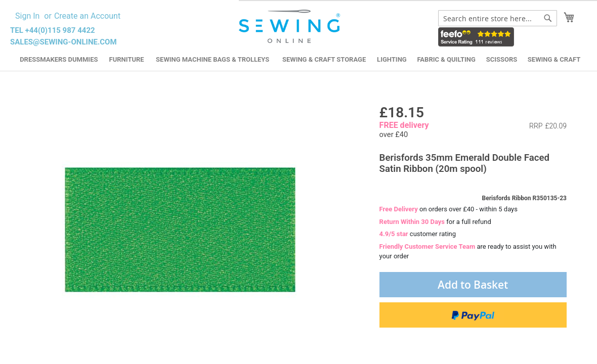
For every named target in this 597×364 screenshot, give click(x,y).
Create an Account (87, 16)
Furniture (127, 59)
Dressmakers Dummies (59, 59)
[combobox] (498, 18)
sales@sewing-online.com (63, 42)
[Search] (548, 18)
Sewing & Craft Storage (324, 59)
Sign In (27, 16)
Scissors (502, 59)
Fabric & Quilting (446, 59)
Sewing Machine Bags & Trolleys (212, 59)
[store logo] (291, 27)
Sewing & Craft (554, 59)
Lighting (392, 59)
